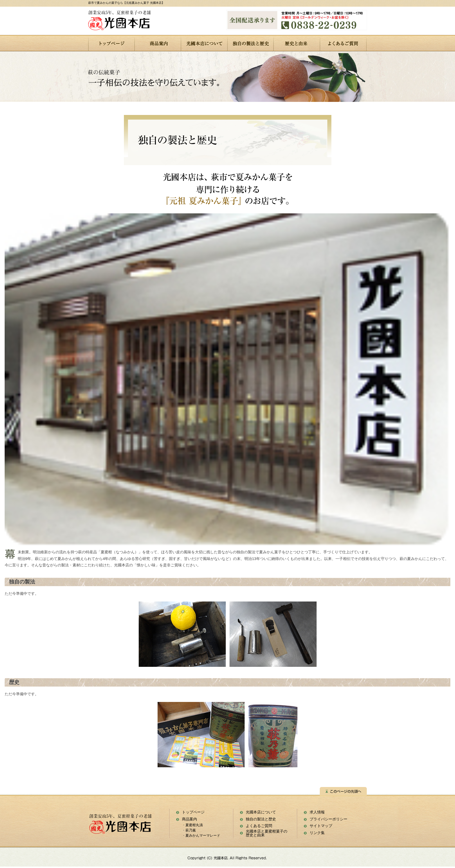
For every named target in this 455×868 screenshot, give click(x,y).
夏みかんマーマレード (203, 835)
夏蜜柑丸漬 (194, 825)
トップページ (193, 812)
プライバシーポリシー (328, 819)
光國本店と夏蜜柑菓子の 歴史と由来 (267, 833)
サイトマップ (321, 826)
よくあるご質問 (259, 826)
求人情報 (317, 812)
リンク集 (317, 833)
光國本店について (261, 812)
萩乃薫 (191, 830)
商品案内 (189, 819)
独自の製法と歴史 (261, 819)
